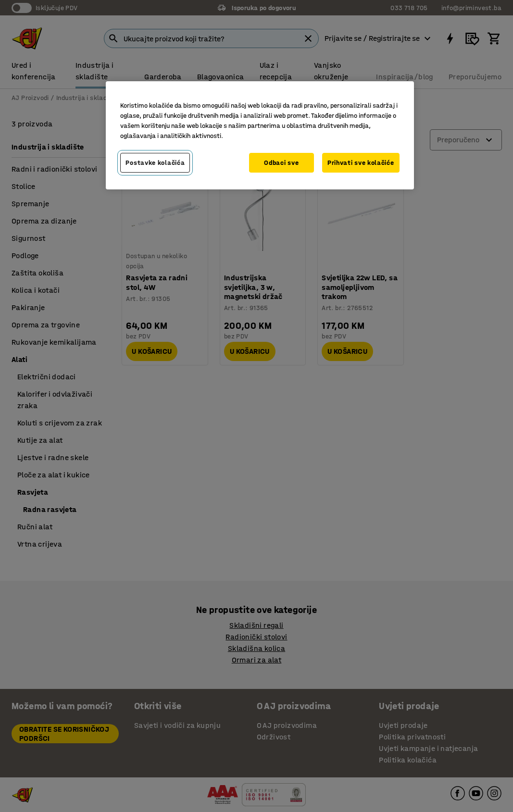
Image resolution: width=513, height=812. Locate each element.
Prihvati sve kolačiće (361, 163)
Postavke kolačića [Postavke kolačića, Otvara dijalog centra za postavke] (155, 163)
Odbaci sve (281, 163)
